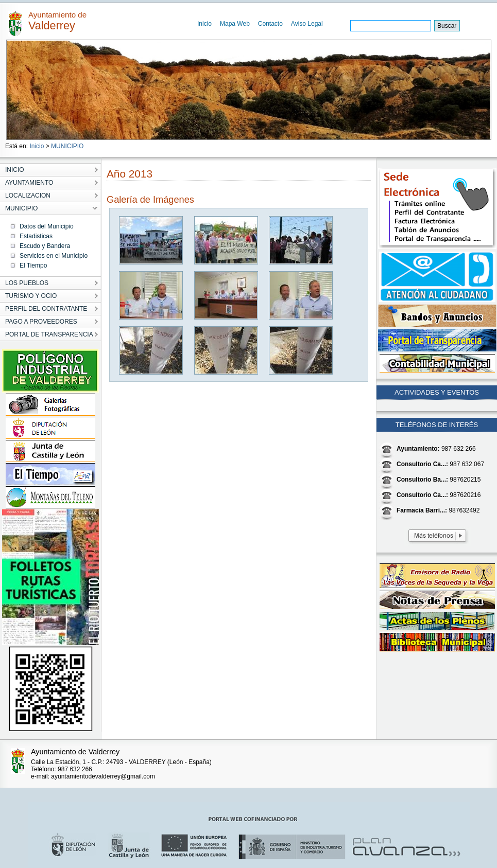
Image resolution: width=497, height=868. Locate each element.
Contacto (270, 24)
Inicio (204, 24)
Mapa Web (235, 24)
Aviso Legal (307, 24)
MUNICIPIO (67, 146)
